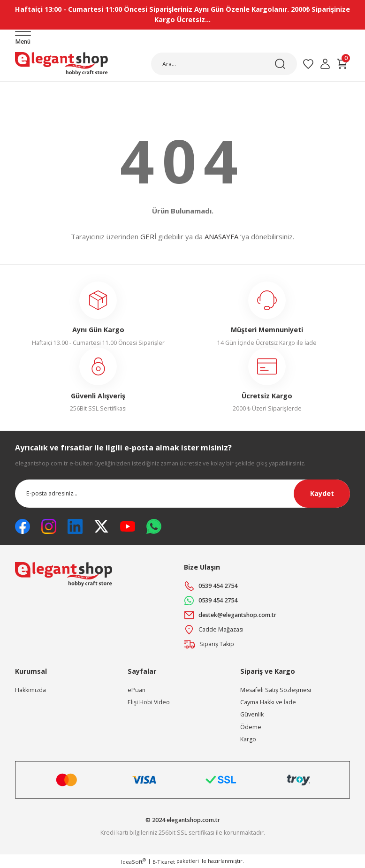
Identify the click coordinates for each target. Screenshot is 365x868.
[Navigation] (23, 39)
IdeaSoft (133, 861)
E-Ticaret (164, 862)
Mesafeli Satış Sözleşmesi (276, 690)
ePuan (137, 690)
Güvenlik (252, 714)
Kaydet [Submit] (322, 493)
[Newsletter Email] (182, 494)
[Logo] (61, 64)
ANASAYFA (221, 236)
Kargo (248, 739)
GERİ (148, 236)
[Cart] (342, 64)
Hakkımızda (30, 690)
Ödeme (251, 727)
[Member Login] (325, 64)
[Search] (224, 64)
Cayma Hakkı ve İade (268, 702)
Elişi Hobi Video (149, 702)
